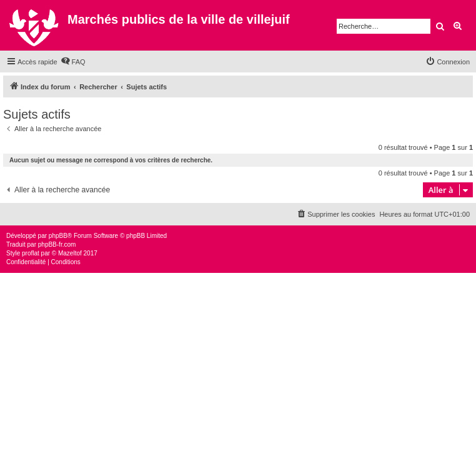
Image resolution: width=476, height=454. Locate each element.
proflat (31, 253)
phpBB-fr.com (57, 244)
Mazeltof (70, 253)
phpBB (58, 236)
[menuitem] (73, 62)
